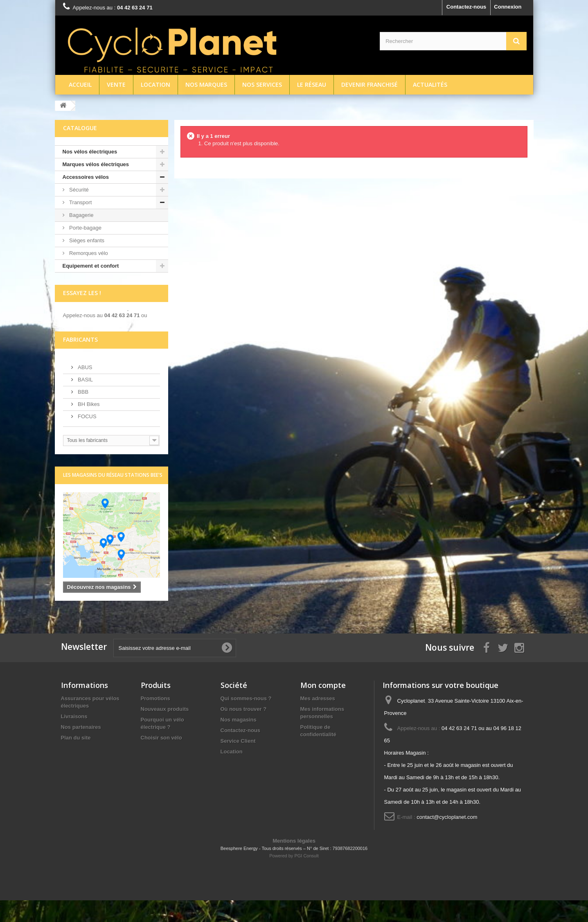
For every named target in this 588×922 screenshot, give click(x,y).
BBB (83, 413)
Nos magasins (239, 741)
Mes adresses (318, 720)
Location (155, 85)
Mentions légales (294, 862)
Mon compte (323, 707)
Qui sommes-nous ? (246, 720)
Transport (80, 202)
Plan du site (76, 759)
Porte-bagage (85, 228)
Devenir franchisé (369, 85)
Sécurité (78, 190)
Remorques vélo (88, 253)
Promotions (155, 720)
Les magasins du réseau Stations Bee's (113, 496)
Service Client (238, 763)
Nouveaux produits (165, 731)
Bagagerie (81, 215)
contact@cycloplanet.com (447, 839)
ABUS (84, 389)
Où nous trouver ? (244, 731)
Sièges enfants (86, 240)
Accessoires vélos (86, 177)
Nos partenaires (81, 749)
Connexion (508, 7)
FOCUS (87, 438)
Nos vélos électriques (90, 152)
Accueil (80, 85)
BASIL (85, 401)
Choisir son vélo (161, 759)
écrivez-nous (79, 328)
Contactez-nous (466, 7)
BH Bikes (88, 425)
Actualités (430, 85)
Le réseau (312, 85)
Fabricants (80, 361)
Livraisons (74, 738)
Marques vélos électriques (96, 164)
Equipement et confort (91, 266)
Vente (116, 85)
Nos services (262, 85)
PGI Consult (306, 877)
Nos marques (206, 85)
